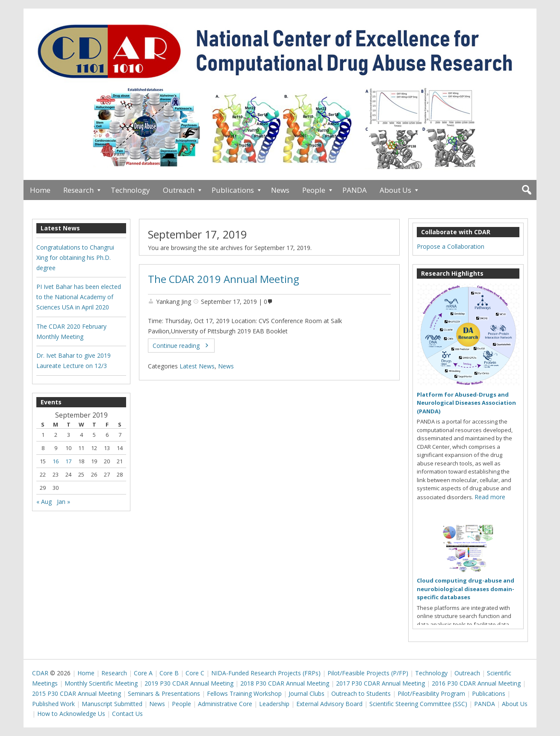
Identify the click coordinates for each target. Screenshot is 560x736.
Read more (490, 497)
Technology (130, 190)
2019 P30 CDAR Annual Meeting (189, 683)
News (280, 190)
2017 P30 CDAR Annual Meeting (380, 683)
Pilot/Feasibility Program (431, 693)
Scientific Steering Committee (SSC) (418, 704)
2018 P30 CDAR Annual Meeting (285, 683)
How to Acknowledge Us (71, 714)
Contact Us (127, 714)
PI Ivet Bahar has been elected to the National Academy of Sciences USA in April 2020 (79, 297)
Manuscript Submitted (112, 704)
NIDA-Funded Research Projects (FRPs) (266, 673)
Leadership (274, 704)
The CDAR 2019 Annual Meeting (224, 279)
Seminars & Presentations (164, 693)
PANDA (355, 190)
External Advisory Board (329, 704)
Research (78, 190)
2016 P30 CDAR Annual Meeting (476, 683)
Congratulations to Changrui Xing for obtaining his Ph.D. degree (75, 258)
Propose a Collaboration (451, 246)
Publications (233, 190)
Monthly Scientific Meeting (101, 683)
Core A (143, 673)
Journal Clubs (307, 693)
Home (40, 190)
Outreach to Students (361, 693)
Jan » (63, 502)
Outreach (179, 190)
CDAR (40, 673)
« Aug (44, 502)
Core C (195, 673)
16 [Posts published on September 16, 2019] (56, 461)
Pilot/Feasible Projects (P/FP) (368, 673)
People (314, 190)
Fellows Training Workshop (244, 693)
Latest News (197, 366)
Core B (169, 673)
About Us (395, 190)
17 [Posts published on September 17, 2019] (68, 461)
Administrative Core (225, 704)
